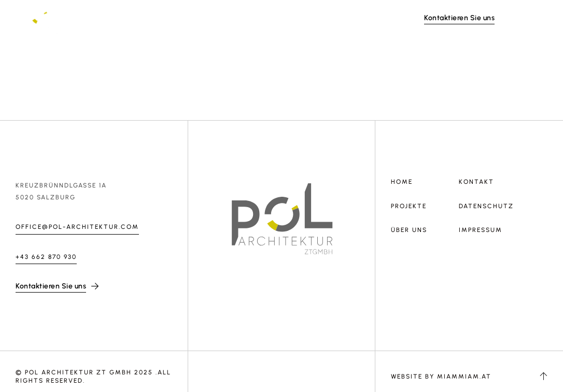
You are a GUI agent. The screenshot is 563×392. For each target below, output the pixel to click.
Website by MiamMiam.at (441, 376)
